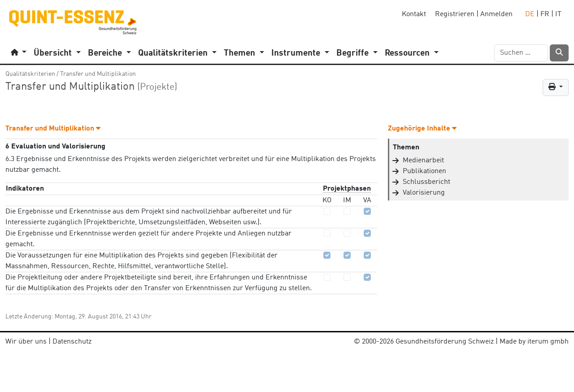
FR (545, 14)
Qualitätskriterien (30, 74)
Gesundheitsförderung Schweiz (445, 342)
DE (530, 14)
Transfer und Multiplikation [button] (53, 129)
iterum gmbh (548, 342)
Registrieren (455, 14)
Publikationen (424, 171)
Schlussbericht (426, 182)
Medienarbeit (423, 161)
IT (558, 14)
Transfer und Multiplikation (98, 74)
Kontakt (414, 14)
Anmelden (496, 14)
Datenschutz (72, 342)
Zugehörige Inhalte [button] (422, 129)
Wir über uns (26, 342)
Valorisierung (424, 193)
